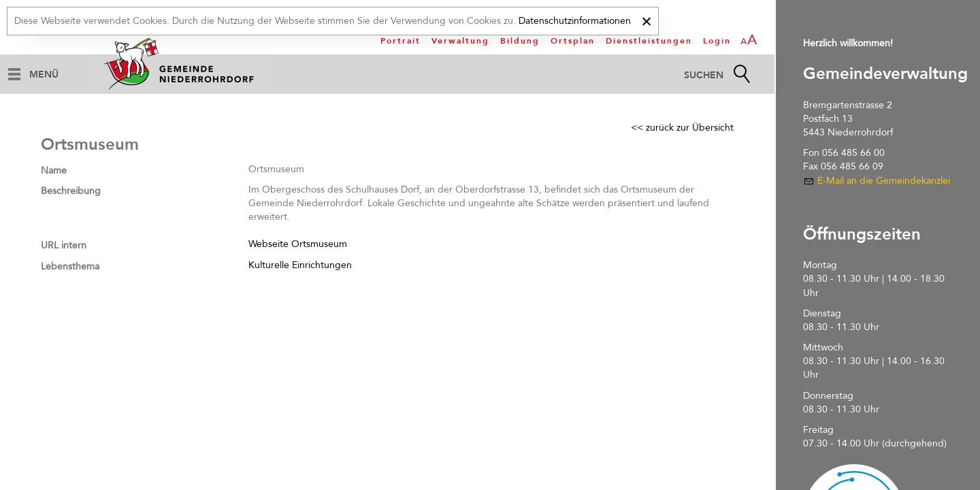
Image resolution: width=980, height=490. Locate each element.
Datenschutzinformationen (575, 21)
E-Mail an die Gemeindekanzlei (884, 181)
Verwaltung (460, 41)
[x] (646, 19)
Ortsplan (573, 41)
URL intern (64, 245)
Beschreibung (71, 191)
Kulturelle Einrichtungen (300, 265)
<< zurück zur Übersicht (682, 128)
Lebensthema (70, 266)
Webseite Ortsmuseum (298, 244)
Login (717, 41)
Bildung (520, 41)
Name (54, 170)
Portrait (401, 41)
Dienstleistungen (649, 41)
